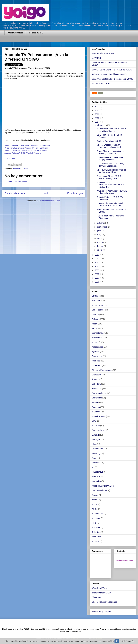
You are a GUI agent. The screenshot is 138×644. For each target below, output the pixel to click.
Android (95, 314)
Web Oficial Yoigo (99, 588)
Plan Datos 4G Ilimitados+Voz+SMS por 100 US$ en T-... (111, 185)
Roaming (96, 407)
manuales (96, 412)
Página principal (15, 33)
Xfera (94, 444)
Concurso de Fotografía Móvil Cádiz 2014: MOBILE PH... (110, 205)
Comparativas (98, 430)
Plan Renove (97, 472)
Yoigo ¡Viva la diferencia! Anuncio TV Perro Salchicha (26, 148)
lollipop (95, 500)
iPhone (95, 379)
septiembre (102, 227)
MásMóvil (96, 528)
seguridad (96, 518)
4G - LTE (96, 426)
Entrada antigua (75, 193)
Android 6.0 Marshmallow (103, 486)
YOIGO (25, 168)
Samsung (96, 453)
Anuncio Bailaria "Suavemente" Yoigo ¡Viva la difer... (110, 159)
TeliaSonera (97, 338)
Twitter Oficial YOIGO (101, 593)
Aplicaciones (97, 347)
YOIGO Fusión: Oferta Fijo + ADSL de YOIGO (112, 70)
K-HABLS (96, 477)
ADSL (94, 509)
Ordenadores (98, 449)
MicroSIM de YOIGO (101, 84)
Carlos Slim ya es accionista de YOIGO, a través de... (110, 152)
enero (100, 250)
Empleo (95, 495)
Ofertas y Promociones (102, 370)
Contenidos (97, 398)
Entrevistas (97, 389)
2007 (97, 278)
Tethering (96, 532)
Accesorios (97, 365)
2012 (97, 259)
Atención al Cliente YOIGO (103, 53)
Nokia (94, 324)
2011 (97, 262)
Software (96, 319)
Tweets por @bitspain (101, 612)
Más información (127, 641)
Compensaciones (99, 490)
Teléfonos (96, 301)
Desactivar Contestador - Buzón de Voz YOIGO (113, 79)
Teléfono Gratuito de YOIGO (109, 141)
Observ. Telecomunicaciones (104, 602)
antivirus (95, 541)
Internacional (97, 305)
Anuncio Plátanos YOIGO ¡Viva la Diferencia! (23, 153)
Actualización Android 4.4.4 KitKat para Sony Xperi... (112, 130)
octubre (101, 223)
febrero (101, 246)
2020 (97, 106)
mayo (100, 235)
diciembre (102, 125)
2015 (97, 118)
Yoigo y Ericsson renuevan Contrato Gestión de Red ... (110, 146)
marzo (100, 242)
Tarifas (95, 328)
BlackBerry (97, 375)
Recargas (96, 440)
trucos (94, 504)
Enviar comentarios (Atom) (49, 201)
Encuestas (96, 463)
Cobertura (96, 384)
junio (99, 231)
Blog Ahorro (97, 597)
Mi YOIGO (96, 58)
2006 (97, 282)
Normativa (96, 481)
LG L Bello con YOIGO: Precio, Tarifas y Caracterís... (110, 165)
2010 (97, 266)
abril (99, 238)
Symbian (96, 352)
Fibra (94, 523)
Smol (94, 458)
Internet (95, 342)
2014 (97, 122)
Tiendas (95, 402)
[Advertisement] (37, 41)
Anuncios (17, 168)
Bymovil (95, 435)
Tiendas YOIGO (36, 33)
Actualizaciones (99, 416)
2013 (97, 255)
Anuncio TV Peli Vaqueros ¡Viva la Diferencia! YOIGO (26, 150)
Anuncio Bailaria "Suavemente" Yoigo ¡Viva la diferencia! (27, 145)
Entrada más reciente (15, 193)
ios (93, 467)
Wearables (97, 537)
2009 (97, 270)
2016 (97, 114)
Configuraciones (99, 393)
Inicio (46, 193)
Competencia (98, 333)
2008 (97, 274)
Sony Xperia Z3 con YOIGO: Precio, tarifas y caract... (109, 177)
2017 (97, 110)
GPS (94, 421)
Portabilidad (97, 356)
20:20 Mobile (97, 514)
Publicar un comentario (17, 181)
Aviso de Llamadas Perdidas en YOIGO (109, 74)
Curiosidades (98, 310)
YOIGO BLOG (10, 158)
